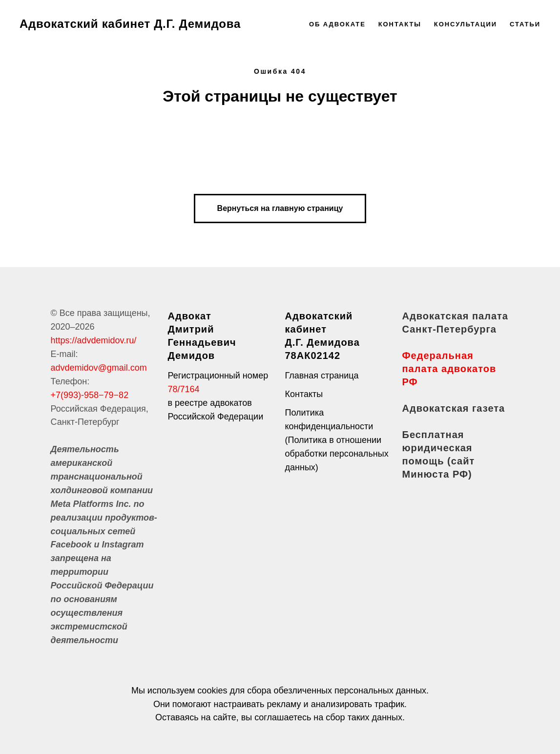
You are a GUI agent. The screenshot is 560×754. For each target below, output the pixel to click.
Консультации (466, 24)
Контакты (400, 24)
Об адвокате (337, 24)
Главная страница (322, 376)
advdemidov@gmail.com (99, 368)
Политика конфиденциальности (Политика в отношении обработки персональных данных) (337, 440)
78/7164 (184, 389)
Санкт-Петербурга (449, 329)
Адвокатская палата (455, 316)
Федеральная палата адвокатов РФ (449, 369)
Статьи (525, 24)
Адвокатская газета (454, 408)
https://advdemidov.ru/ (94, 340)
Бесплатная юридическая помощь (437, 448)
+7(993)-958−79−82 (90, 395)
